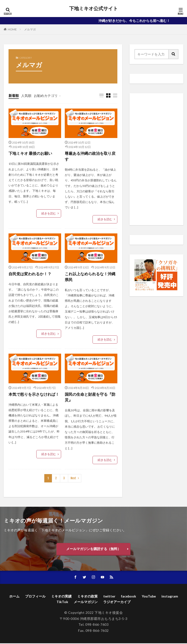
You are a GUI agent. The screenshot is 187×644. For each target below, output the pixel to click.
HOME (12, 29)
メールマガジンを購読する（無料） (93, 549)
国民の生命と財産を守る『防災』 (90, 397)
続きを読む (49, 214)
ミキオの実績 (61, 597)
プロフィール (35, 597)
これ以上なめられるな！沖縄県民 (90, 277)
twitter (109, 597)
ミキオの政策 (87, 597)
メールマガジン (86, 603)
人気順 (26, 96)
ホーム (14, 597)
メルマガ (30, 29)
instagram (170, 597)
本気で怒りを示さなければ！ (34, 394)
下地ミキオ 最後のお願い (30, 153)
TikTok (62, 603)
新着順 (14, 96)
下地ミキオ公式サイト (93, 9)
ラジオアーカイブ (117, 603)
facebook (129, 597)
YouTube (149, 597)
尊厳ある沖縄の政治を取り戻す (90, 156)
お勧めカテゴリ (46, 96)
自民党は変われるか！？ (30, 274)
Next (73, 479)
